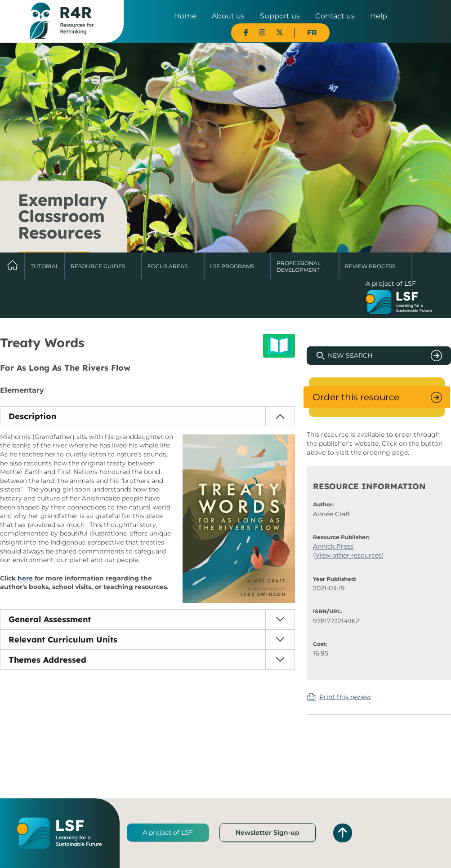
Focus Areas (167, 266)
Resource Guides (98, 266)
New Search (350, 355)
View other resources (348, 555)
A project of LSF (168, 833)
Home (185, 16)
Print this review (345, 697)
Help (379, 16)
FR (312, 33)
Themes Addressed (47, 660)
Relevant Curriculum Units (63, 640)
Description (32, 416)
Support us (280, 16)
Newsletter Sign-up (268, 833)
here (25, 578)
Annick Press (333, 546)
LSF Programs (232, 266)
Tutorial (45, 266)
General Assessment (50, 619)
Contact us (335, 16)
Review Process (370, 266)
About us (228, 16)
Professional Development (299, 266)
